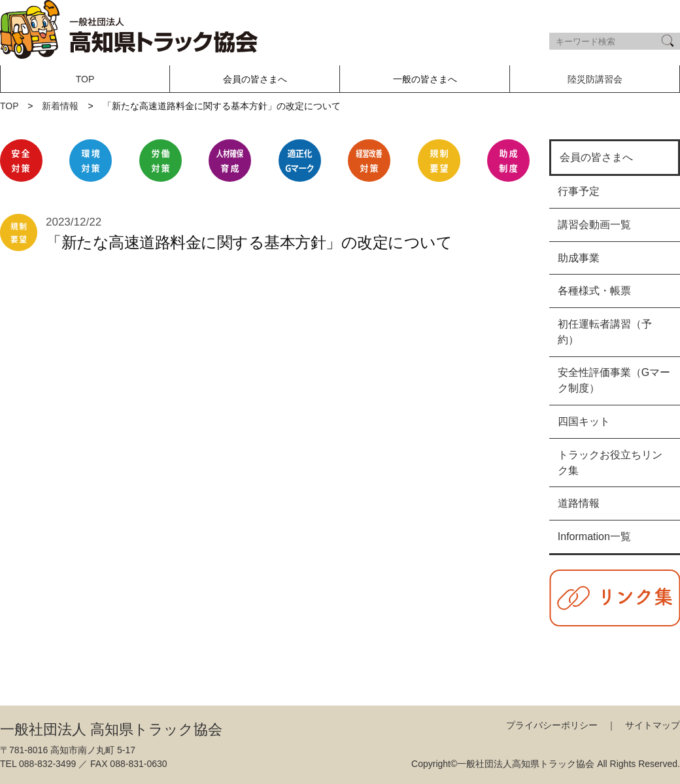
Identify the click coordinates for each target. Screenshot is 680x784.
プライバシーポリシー (552, 725)
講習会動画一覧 (594, 225)
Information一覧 (594, 537)
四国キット (584, 421)
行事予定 (579, 191)
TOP (85, 79)
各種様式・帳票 (594, 291)
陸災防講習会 (595, 79)
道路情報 (579, 503)
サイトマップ (653, 725)
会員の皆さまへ (596, 157)
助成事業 (579, 258)
